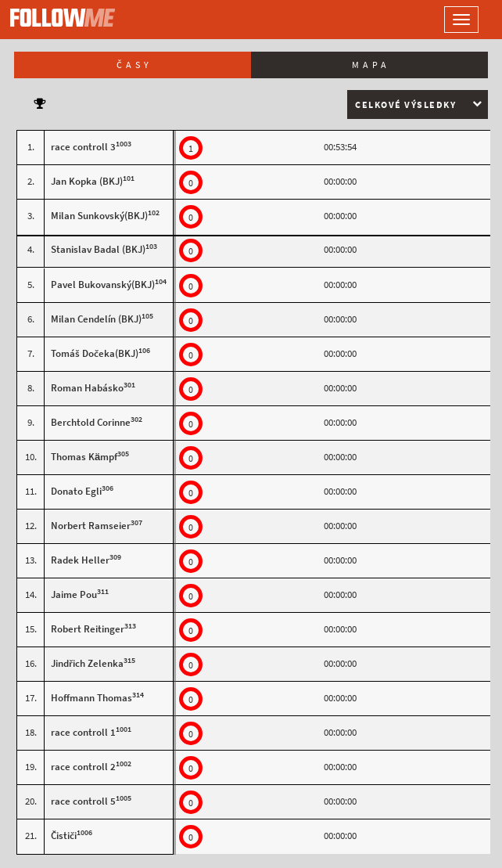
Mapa (371, 65)
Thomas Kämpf (84, 457)
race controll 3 (83, 147)
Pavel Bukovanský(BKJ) (103, 285)
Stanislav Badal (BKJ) (98, 249)
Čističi (64, 836)
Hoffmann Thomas (91, 698)
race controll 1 (83, 732)
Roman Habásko (87, 388)
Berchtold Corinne (91, 422)
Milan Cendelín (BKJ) (96, 319)
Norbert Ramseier (91, 526)
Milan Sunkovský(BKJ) (99, 216)
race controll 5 (83, 801)
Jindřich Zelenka (87, 663)
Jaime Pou (74, 594)
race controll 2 (83, 767)
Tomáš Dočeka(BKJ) (95, 353)
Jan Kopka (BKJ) (87, 181)
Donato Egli (76, 491)
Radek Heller (80, 560)
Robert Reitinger (88, 629)
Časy (134, 65)
